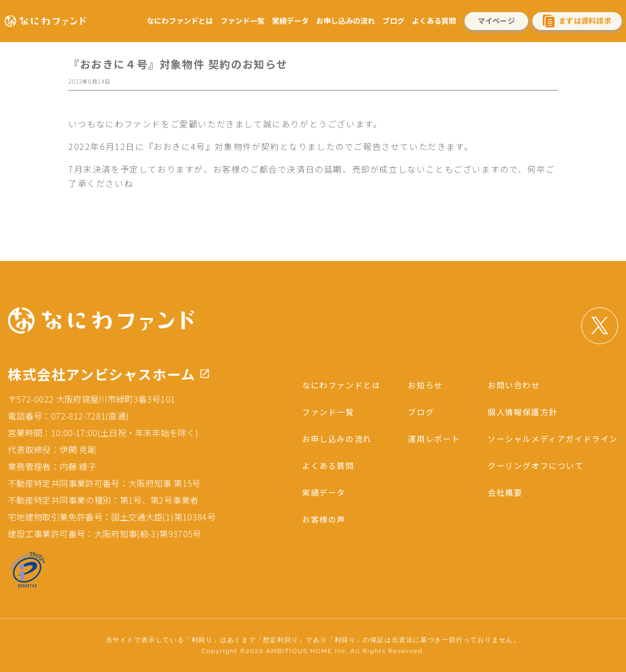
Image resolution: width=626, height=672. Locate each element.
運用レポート (425, 438)
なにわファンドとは (180, 21)
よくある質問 (434, 21)
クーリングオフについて (531, 466)
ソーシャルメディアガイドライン (549, 438)
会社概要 (498, 493)
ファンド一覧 (243, 21)
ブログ (393, 21)
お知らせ (415, 385)
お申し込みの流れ (346, 21)
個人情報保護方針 (517, 412)
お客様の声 (309, 519)
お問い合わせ (508, 385)
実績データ (290, 21)
